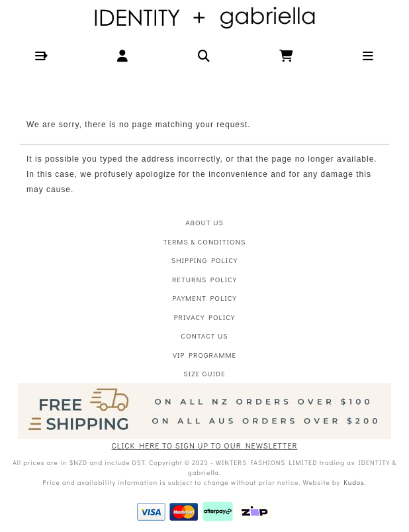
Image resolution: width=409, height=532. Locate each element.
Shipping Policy (204, 260)
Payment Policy (204, 298)
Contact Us (204, 336)
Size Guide (204, 373)
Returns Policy (204, 279)
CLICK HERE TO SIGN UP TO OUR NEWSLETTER (205, 445)
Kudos (354, 483)
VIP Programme (204, 355)
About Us (204, 222)
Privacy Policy (205, 317)
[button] (41, 56)
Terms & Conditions (205, 241)
